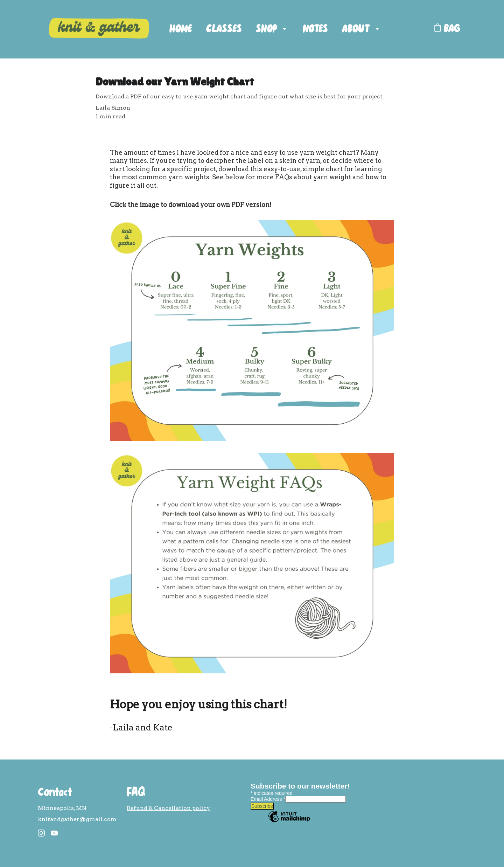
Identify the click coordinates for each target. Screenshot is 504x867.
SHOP (267, 29)
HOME (181, 29)
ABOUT (356, 29)
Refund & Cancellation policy (168, 808)
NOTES (315, 29)
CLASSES (224, 29)
